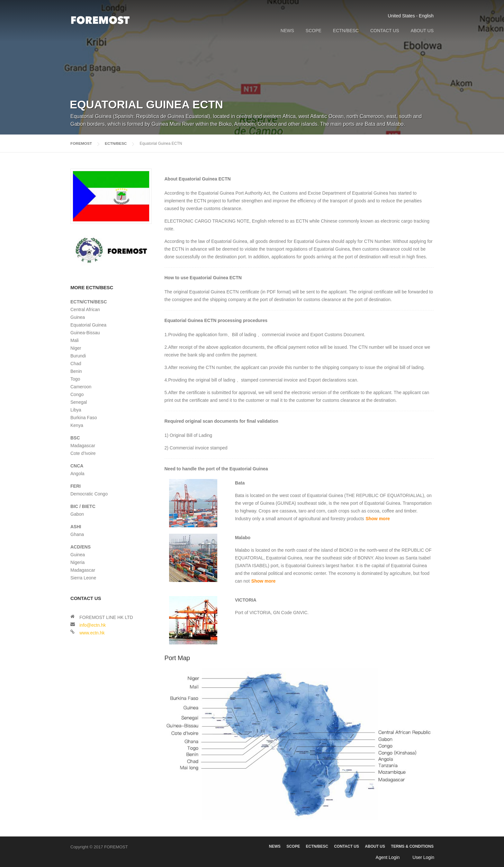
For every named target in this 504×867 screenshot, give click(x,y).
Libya (76, 410)
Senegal (79, 402)
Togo (75, 379)
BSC (75, 438)
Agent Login (388, 857)
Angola (77, 474)
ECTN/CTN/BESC (89, 302)
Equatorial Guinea (88, 325)
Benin (76, 371)
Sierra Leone (83, 578)
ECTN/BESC (346, 31)
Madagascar (83, 446)
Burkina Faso (84, 418)
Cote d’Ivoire (83, 453)
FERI (76, 486)
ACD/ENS (81, 547)
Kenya (77, 425)
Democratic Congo (89, 494)
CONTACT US (385, 31)
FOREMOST (81, 143)
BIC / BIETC (83, 506)
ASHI (76, 527)
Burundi (78, 356)
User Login (423, 857)
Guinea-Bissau (85, 333)
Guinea (78, 317)
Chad (76, 364)
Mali (75, 340)
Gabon (77, 514)
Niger (76, 348)
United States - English (411, 16)
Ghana (77, 534)
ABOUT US (422, 31)
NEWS (287, 31)
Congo (77, 394)
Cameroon (81, 387)
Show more (378, 519)
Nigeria (77, 562)
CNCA (77, 466)
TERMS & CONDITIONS (412, 846)
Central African (85, 309)
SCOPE (314, 31)
